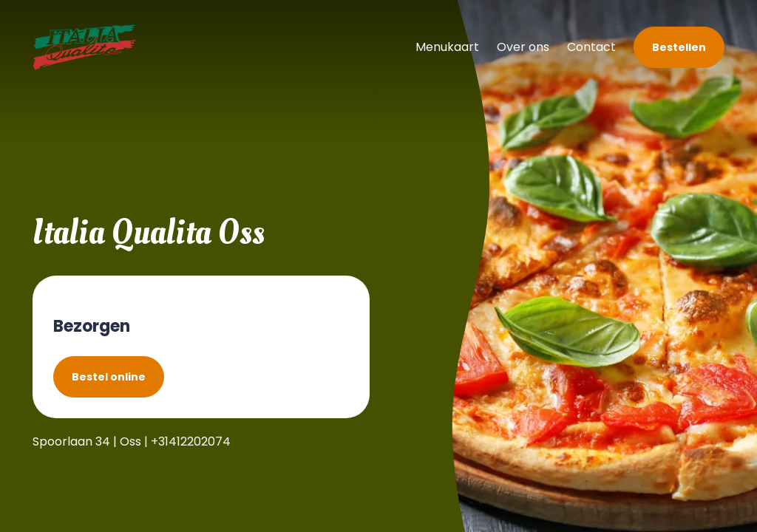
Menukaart (447, 47)
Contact (591, 47)
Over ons (523, 47)
